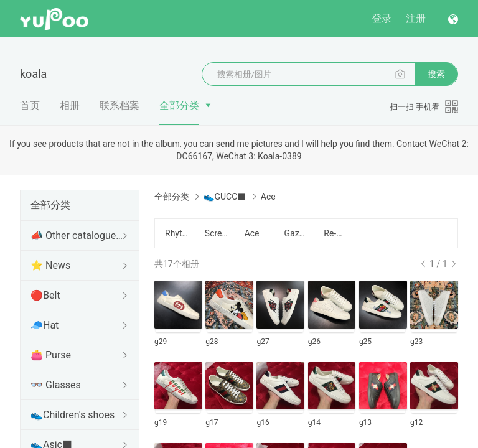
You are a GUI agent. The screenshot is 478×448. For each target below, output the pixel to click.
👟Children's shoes (73, 415)
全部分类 (179, 105)
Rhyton (177, 233)
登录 (382, 18)
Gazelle (296, 233)
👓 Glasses (56, 385)
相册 (70, 105)
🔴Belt (45, 295)
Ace (252, 233)
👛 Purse (51, 355)
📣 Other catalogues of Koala (77, 236)
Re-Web (336, 233)
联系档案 (119, 105)
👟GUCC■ (225, 197)
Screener (217, 233)
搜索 (436, 74)
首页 (30, 105)
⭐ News (50, 265)
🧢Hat (45, 325)
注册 (416, 18)
